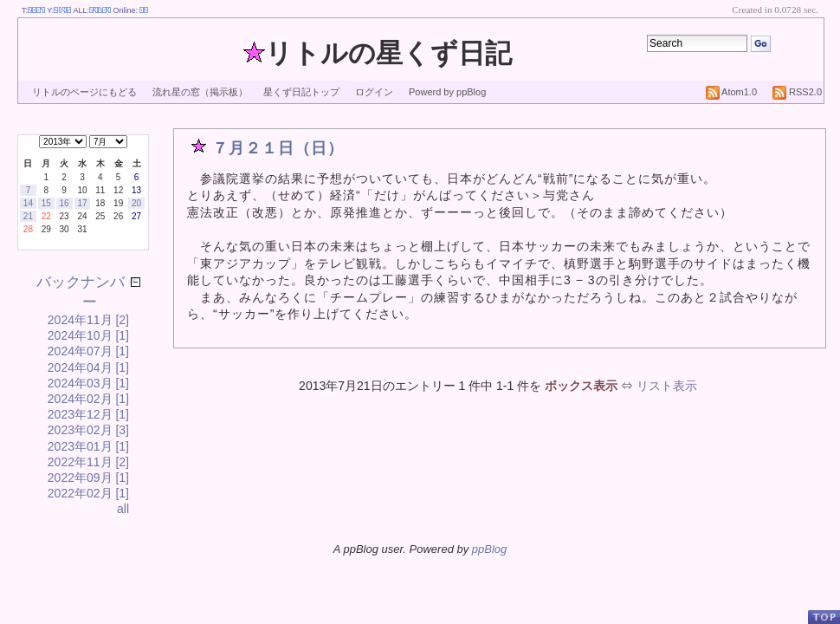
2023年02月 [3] (88, 430)
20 (136, 203)
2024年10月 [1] (88, 335)
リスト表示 (667, 386)
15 (46, 203)
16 (65, 203)
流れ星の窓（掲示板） (200, 92)
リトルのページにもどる (84, 92)
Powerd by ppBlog (447, 92)
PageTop (824, 617)
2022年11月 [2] (88, 462)
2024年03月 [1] (88, 383)
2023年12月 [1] (88, 414)
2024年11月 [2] (88, 320)
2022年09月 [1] (88, 478)
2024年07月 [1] (88, 351)
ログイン (374, 92)
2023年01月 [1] (88, 446)
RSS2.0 (797, 92)
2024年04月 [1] (88, 367)
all (123, 509)
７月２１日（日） (278, 148)
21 (28, 216)
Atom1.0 (731, 92)
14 (28, 203)
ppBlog (489, 549)
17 (82, 203)
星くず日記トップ (301, 92)
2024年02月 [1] (88, 399)
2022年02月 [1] (88, 493)
